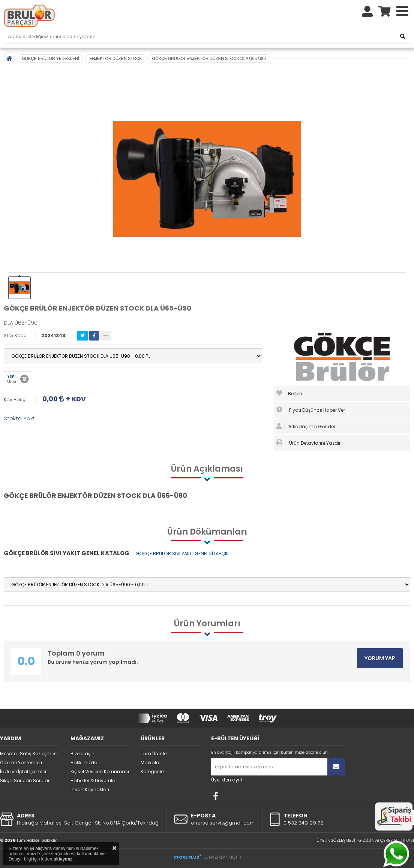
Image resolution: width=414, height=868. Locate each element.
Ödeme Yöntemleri (21, 763)
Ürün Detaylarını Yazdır (308, 443)
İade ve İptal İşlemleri (24, 772)
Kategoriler (153, 772)
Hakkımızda (84, 763)
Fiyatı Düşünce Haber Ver (311, 410)
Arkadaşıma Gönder (306, 426)
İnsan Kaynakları (90, 790)
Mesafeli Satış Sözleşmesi (29, 754)
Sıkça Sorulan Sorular (25, 781)
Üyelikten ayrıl (226, 780)
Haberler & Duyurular (94, 781)
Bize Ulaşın (82, 754)
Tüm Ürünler (154, 754)
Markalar (151, 763)
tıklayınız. (63, 859)
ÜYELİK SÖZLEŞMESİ (336, 840)
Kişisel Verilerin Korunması (100, 772)
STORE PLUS (187, 857)
